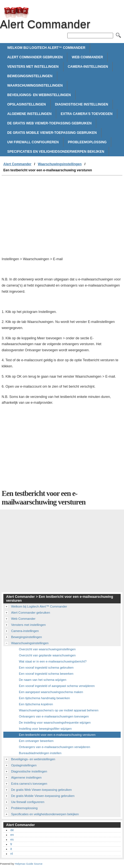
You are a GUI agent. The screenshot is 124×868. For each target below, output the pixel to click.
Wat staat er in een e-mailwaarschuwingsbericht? (53, 661)
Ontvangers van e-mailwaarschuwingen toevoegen (54, 716)
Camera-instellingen (88, 67)
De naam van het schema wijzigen (43, 680)
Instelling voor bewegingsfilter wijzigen (45, 729)
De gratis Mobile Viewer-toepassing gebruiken (52, 133)
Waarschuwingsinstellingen (35, 86)
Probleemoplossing (87, 142)
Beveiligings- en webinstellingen (39, 95)
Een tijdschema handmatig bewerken (44, 698)
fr (11, 844)
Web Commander (87, 57)
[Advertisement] (62, 217)
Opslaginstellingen (27, 104)
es (12, 839)
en (12, 835)
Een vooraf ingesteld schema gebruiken (46, 668)
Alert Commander (16, 12)
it (11, 849)
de (12, 830)
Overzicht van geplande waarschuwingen (47, 655)
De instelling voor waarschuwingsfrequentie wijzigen (55, 723)
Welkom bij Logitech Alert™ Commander (46, 48)
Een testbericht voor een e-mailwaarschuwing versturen (57, 735)
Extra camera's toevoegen (86, 114)
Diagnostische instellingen (82, 104)
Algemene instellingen (29, 114)
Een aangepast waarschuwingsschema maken (51, 692)
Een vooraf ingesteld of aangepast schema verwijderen (57, 686)
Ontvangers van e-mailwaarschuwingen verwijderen (54, 747)
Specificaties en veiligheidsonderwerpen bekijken (56, 152)
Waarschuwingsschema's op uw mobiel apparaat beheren (59, 710)
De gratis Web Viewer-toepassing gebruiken (49, 123)
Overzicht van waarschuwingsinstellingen (47, 649)
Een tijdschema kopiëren (36, 704)
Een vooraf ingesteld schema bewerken (46, 674)
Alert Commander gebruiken (35, 57)
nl (12, 854)
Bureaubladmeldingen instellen (40, 753)
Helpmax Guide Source (28, 864)
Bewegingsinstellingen (30, 76)
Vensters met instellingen (33, 67)
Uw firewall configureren (33, 142)
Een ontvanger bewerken (36, 741)
